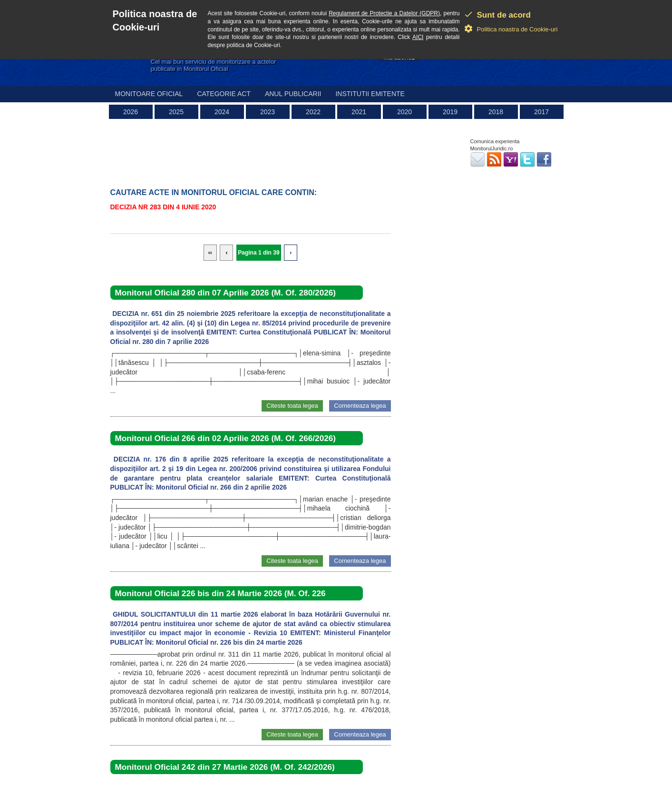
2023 (268, 112)
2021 (359, 112)
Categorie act (224, 94)
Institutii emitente (370, 94)
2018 (496, 112)
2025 (176, 112)
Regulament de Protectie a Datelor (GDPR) (384, 13)
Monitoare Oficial (149, 94)
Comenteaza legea (360, 406)
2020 (404, 112)
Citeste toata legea (292, 406)
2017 (541, 112)
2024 (222, 112)
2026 (131, 112)
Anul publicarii (293, 94)
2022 (313, 112)
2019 (450, 112)
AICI (418, 37)
